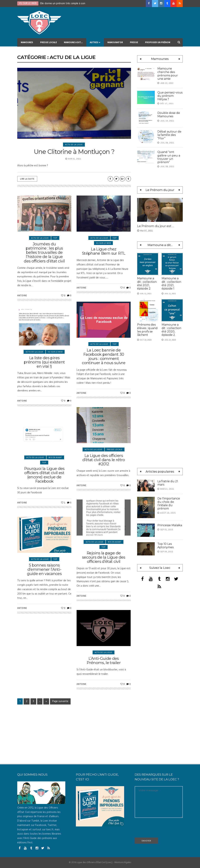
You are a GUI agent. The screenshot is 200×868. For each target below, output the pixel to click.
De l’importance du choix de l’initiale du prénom (169, 504)
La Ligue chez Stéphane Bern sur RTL (104, 280)
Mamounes (27, 44)
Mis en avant (55, 485)
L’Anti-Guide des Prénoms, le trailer (104, 684)
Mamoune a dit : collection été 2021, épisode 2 (147, 283)
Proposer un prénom (158, 44)
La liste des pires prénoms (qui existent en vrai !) (44, 391)
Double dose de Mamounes (169, 115)
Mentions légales (123, 862)
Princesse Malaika (170, 525)
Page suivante (60, 701)
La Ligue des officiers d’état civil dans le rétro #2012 (104, 485)
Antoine (22, 327)
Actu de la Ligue (74, 144)
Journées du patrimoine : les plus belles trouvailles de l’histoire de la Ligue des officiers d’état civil (44, 284)
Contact (26, 52)
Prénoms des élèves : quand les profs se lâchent (147, 330)
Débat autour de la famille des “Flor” (169, 135)
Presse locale (49, 44)
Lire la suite (27, 179)
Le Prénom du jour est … (156, 226)
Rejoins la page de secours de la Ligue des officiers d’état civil (104, 587)
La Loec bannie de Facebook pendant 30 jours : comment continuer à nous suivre (104, 385)
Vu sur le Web (103, 272)
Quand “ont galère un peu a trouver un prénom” (169, 157)
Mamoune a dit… (73, 44)
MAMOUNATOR (115, 44)
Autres (95, 44)
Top (55, 269)
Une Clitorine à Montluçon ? (74, 152)
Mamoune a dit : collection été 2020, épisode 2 (171, 330)
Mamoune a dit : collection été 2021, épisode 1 (171, 283)
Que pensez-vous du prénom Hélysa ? (170, 96)
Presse (134, 44)
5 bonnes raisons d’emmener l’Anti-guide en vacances (44, 598)
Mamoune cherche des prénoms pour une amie (168, 74)
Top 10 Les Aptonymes (165, 546)
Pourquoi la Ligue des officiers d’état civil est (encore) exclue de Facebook (44, 502)
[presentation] (161, 829)
